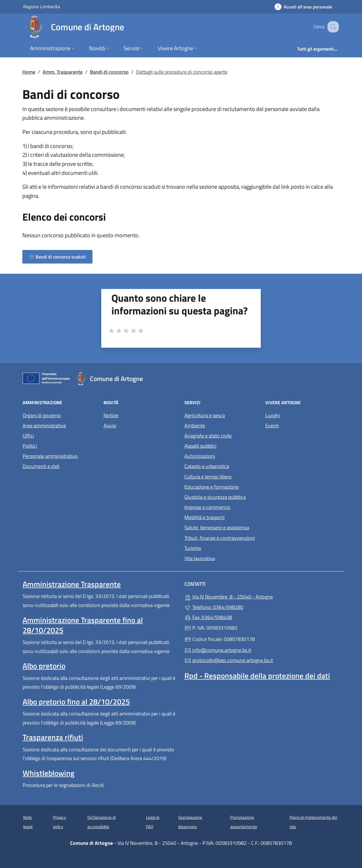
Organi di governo (42, 415)
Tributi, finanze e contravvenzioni (220, 538)
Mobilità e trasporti (204, 517)
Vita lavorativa (200, 558)
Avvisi (110, 426)
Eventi (272, 426)
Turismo (193, 548)
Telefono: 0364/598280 (214, 607)
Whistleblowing (49, 773)
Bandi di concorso (109, 72)
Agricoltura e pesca (205, 415)
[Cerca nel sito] (332, 27)
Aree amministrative (44, 426)
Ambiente (195, 426)
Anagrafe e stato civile (208, 436)
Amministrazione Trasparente (72, 584)
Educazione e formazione (212, 487)
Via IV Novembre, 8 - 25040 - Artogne (255, 596)
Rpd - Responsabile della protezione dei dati (257, 676)
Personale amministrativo (50, 456)
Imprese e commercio (207, 507)
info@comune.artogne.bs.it (218, 650)
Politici (30, 446)
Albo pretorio (44, 666)
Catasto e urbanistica (207, 466)
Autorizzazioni (200, 456)
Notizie (111, 415)
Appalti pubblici (200, 446)
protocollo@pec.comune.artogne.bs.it (229, 660)
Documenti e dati (41, 466)
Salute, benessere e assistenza (217, 527)
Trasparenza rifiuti (53, 737)
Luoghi (273, 415)
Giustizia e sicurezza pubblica (215, 497)
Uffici (28, 436)
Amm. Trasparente (63, 72)
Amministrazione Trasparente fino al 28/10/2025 (83, 625)
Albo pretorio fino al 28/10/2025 (76, 702)
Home (29, 72)
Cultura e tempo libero (208, 477)
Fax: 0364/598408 (208, 617)
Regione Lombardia (42, 6)
